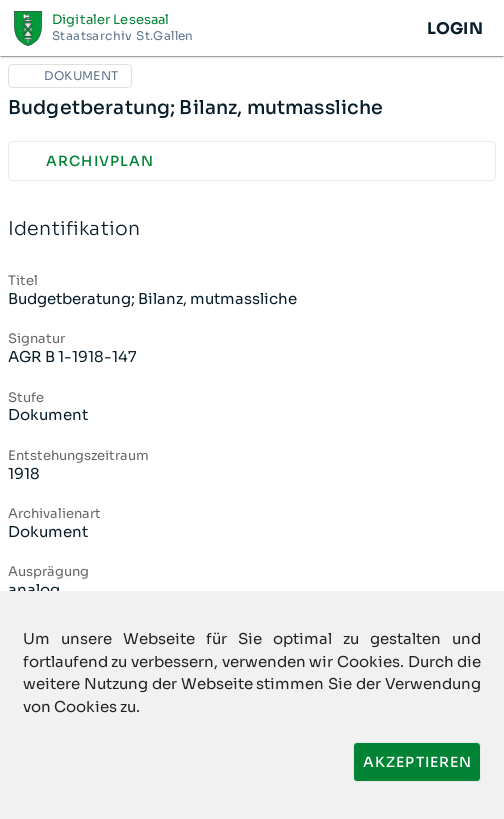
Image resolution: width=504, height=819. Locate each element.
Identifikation (252, 229)
